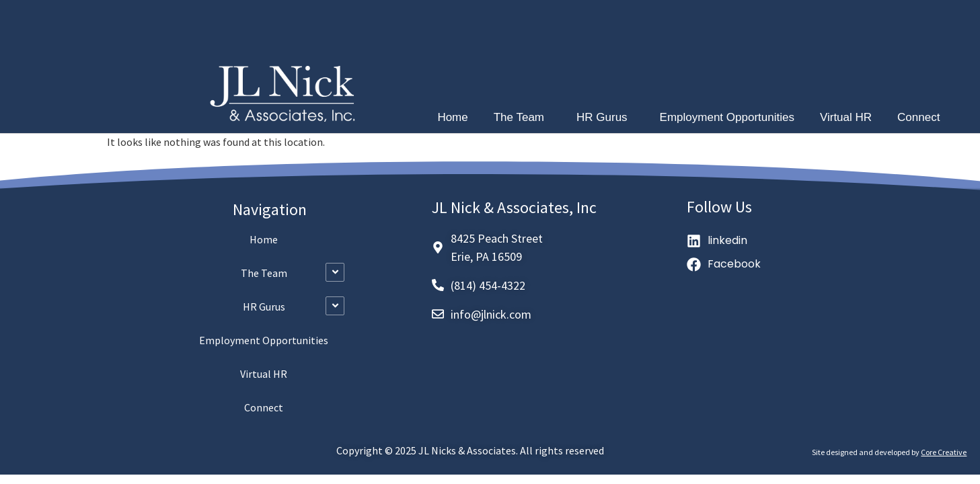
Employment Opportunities (727, 117)
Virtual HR (846, 117)
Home (452, 117)
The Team (522, 118)
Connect (918, 117)
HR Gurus (605, 118)
